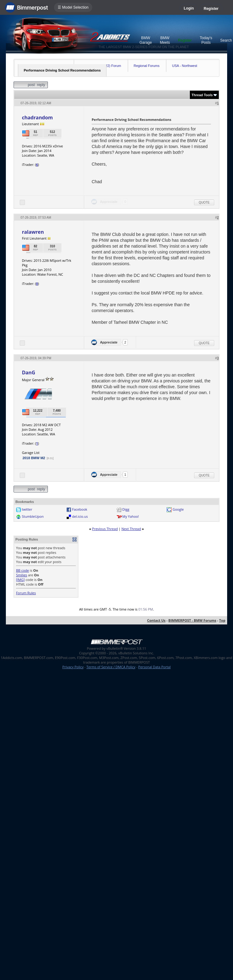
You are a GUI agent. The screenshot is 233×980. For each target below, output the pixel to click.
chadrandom (37, 117)
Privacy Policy (73, 667)
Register (211, 9)
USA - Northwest (184, 66)
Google (178, 509)
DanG (29, 373)
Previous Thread (105, 529)
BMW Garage (146, 40)
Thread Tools (202, 95)
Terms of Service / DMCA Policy (111, 667)
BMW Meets (165, 40)
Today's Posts (206, 40)
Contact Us (156, 620)
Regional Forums (147, 66)
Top (222, 620)
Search (226, 40)
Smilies (22, 575)
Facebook (80, 509)
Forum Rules (26, 593)
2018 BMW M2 (34, 458)
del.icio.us (80, 516)
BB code (23, 570)
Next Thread (131, 529)
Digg (126, 509)
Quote (204, 202)
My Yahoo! (130, 516)
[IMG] (20, 580)
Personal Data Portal (154, 667)
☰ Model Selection (73, 7)
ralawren (33, 232)
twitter (27, 509)
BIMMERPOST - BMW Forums (192, 620)
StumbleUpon (33, 516)
